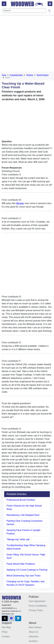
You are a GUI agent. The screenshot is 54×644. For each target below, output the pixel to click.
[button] (5, 618)
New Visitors (35, 627)
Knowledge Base (16, 75)
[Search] (24, 11)
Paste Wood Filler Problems (21, 564)
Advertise (34, 636)
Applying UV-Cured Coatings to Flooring (27, 570)
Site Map (6, 627)
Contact (6, 636)
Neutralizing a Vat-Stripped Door (23, 515)
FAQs (5, 632)
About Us (34, 632)
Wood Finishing (43, 75)
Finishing (30, 75)
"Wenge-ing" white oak (18, 539)
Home (4, 75)
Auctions (33, 641)
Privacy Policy (36, 610)
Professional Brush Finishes (21, 500)
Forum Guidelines (38, 606)
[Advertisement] (27, 44)
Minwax (20, 203)
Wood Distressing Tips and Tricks (23, 576)
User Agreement (37, 601)
